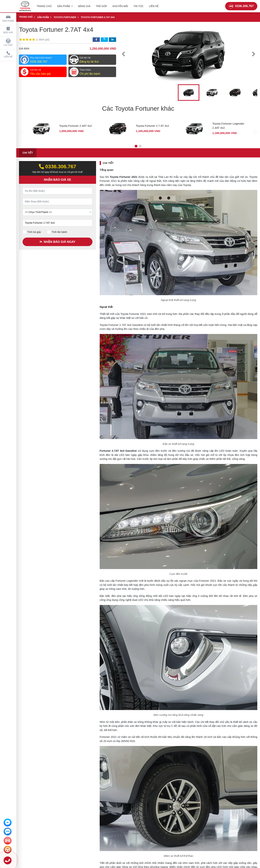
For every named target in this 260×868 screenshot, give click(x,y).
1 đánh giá (43, 40)
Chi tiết (28, 153)
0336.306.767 (241, 6)
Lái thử (8, 43)
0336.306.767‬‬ (58, 167)
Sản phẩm (8, 18)
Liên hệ (8, 55)
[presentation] (123, 54)
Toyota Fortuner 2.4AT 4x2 (76, 126)
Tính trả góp (32, 232)
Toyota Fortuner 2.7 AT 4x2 (152, 126)
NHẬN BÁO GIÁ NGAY (57, 242)
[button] (136, 146)
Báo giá (8, 30)
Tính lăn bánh (57, 232)
